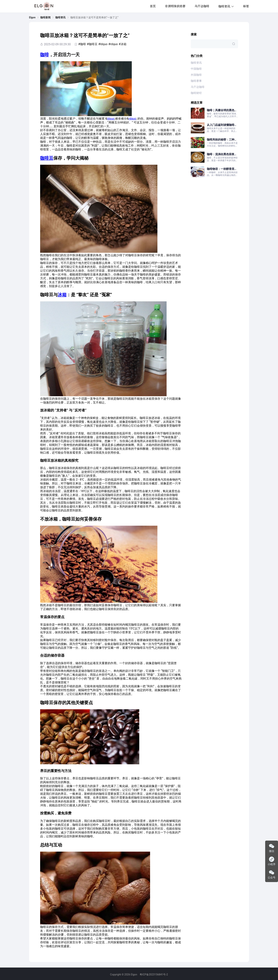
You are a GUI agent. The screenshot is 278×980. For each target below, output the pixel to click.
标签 (246, 6)
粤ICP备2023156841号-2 (154, 974)
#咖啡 (82, 44)
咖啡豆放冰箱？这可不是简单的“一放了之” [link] (94, 17)
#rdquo (113, 44)
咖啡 (45, 55)
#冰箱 (123, 44)
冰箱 (62, 295)
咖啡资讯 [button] (226, 6)
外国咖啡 (196, 75)
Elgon (32, 17)
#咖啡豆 (92, 44)
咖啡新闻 (45, 17)
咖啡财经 (196, 93)
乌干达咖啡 (202, 6)
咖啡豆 (47, 158)
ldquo (111, 119)
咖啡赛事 (196, 81)
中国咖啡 (196, 69)
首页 (153, 6)
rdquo (132, 119)
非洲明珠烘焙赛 (175, 6)
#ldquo (103, 44)
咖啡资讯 (60, 17)
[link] (32, 17)
